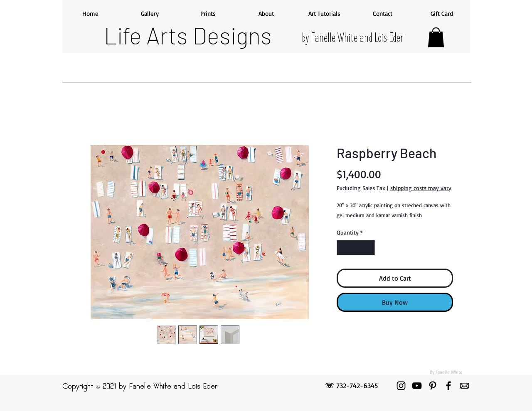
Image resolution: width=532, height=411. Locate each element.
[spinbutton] (356, 248)
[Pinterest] (433, 386)
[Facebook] (448, 386)
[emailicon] (464, 386)
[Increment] (368, 248)
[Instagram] (401, 386)
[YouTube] (417, 386)
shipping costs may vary (421, 188)
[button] (436, 37)
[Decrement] (343, 248)
